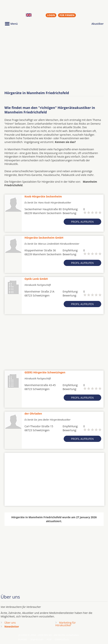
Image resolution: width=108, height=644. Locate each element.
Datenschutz (62, 639)
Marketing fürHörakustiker (66, 624)
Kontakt (23, 639)
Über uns (10, 623)
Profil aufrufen (82, 222)
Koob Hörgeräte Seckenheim (43, 196)
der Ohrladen (33, 414)
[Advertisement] (54, 59)
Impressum (37, 639)
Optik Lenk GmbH (36, 279)
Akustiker (98, 24)
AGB (49, 639)
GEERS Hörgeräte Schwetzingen (45, 372)
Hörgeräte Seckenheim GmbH (44, 238)
